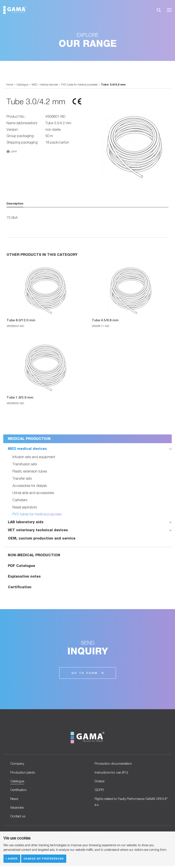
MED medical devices (27, 449)
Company (18, 763)
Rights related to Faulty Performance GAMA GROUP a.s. (127, 803)
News (14, 800)
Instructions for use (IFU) (113, 772)
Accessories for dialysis (30, 485)
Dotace (100, 782)
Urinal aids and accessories (33, 492)
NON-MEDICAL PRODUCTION (34, 555)
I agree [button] (12, 858)
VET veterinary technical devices (38, 530)
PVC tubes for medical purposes (83, 85)
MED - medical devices (46, 85)
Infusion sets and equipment (34, 457)
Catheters (20, 500)
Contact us (19, 818)
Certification (20, 587)
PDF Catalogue (21, 566)
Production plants (24, 772)
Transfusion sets (25, 464)
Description (15, 204)
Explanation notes (24, 576)
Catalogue (23, 85)
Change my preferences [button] (44, 858)
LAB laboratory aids (26, 522)
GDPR (99, 791)
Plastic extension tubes (30, 471)
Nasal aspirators (25, 507)
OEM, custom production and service (42, 538)
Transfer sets (22, 478)
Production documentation (115, 763)
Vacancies (18, 809)
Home (10, 85)
